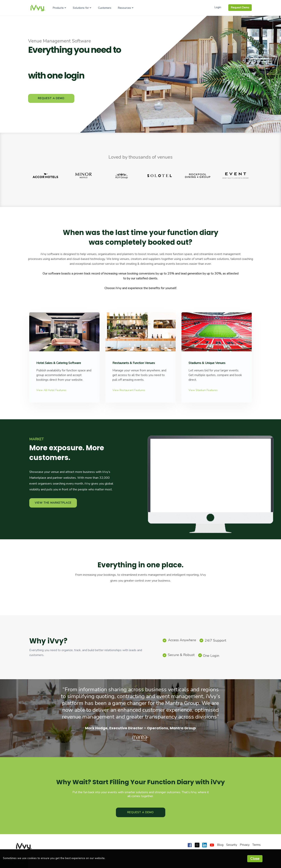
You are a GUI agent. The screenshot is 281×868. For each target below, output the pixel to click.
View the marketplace (53, 503)
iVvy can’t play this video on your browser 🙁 (211, 472)
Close (255, 859)
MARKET (36, 439)
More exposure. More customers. (67, 453)
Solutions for (82, 8)
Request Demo (240, 8)
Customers (105, 8)
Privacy (245, 845)
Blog (220, 845)
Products (59, 8)
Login (218, 7)
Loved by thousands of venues (140, 157)
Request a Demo (51, 98)
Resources (126, 8)
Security (232, 845)
